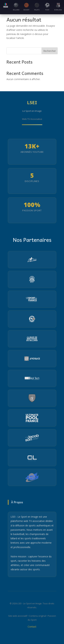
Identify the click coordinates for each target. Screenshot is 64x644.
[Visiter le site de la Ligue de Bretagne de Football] (32, 319)
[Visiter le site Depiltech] (32, 379)
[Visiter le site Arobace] (32, 359)
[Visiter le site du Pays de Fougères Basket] (32, 280)
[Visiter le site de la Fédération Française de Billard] (32, 260)
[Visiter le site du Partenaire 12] (32, 478)
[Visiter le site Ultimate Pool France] (32, 418)
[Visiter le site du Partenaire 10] (32, 438)
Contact (32, 627)
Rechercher (50, 51)
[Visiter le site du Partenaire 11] (32, 458)
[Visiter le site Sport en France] (32, 300)
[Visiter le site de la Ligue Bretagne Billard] (32, 339)
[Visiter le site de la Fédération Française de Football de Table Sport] (32, 399)
